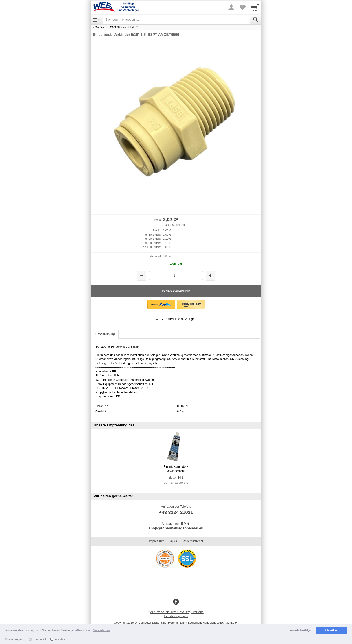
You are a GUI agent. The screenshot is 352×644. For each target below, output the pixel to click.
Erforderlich (40, 639)
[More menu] (231, 7)
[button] (161, 304)
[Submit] (256, 20)
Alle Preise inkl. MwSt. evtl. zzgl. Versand (177, 612)
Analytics (60, 639)
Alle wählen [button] (331, 630)
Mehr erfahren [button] (101, 630)
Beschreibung (105, 334)
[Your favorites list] (242, 7)
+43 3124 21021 (176, 512)
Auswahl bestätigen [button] (301, 630)
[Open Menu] (97, 20)
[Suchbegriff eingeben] (176, 20)
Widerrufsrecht (193, 541)
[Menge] (176, 275)
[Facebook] (176, 602)
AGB (174, 541)
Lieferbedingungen (176, 616)
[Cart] (255, 7)
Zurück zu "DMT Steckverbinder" (117, 27)
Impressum (157, 541)
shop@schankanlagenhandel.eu (176, 528)
